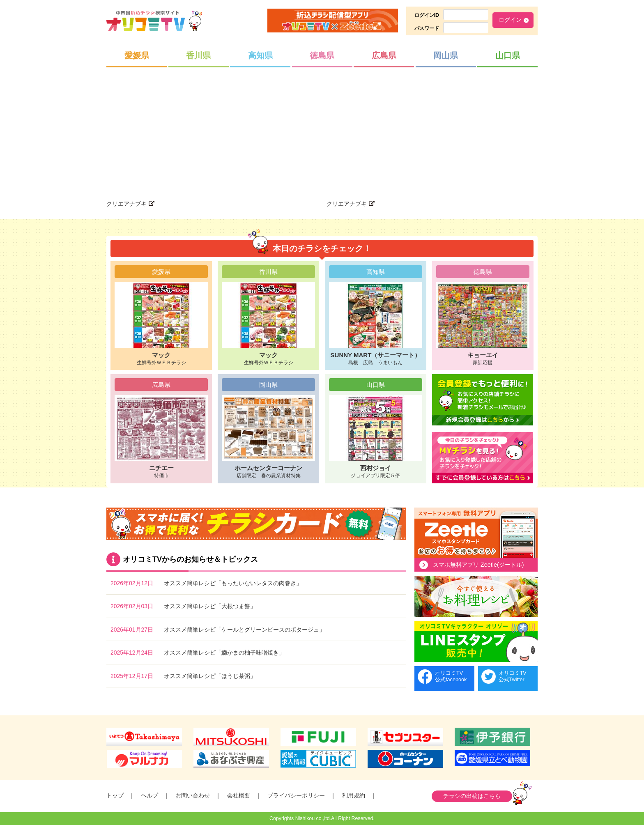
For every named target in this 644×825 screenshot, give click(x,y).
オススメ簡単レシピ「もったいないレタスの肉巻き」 (233, 583)
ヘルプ (149, 795)
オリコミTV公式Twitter (513, 676)
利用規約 (354, 795)
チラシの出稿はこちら (472, 796)
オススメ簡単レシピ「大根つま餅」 (210, 606)
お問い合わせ (193, 795)
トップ (115, 795)
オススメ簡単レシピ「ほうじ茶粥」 (210, 676)
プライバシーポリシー (296, 795)
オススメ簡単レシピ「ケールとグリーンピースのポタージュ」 (244, 630)
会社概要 (239, 795)
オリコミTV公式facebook (451, 676)
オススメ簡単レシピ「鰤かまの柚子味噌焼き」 (224, 653)
